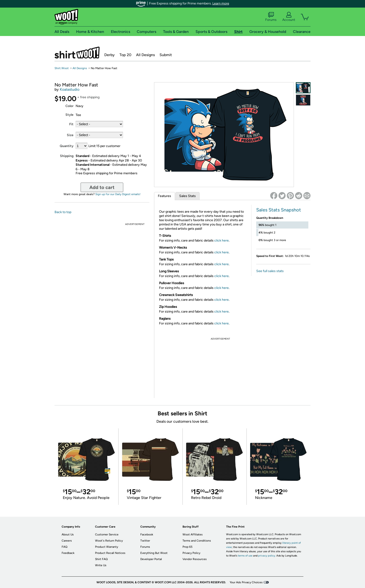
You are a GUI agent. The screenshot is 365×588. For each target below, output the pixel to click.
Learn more (221, 3)
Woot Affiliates (193, 534)
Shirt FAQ (101, 559)
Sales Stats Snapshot (279, 210)
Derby (109, 55)
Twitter (145, 541)
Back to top (63, 212)
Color (69, 106)
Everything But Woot (154, 553)
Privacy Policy (191, 553)
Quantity (67, 146)
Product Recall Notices (110, 553)
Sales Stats (187, 196)
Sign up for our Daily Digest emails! (118, 194)
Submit (166, 55)
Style (69, 115)
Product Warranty (107, 547)
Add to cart (102, 187)
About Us (68, 534)
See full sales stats (270, 271)
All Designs (145, 55)
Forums (271, 17)
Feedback (68, 553)
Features (164, 196)
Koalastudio (70, 89)
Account (289, 17)
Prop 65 (187, 547)
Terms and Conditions (197, 541)
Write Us (101, 565)
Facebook (147, 534)
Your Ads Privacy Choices (246, 582)
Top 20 (125, 55)
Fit (71, 124)
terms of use (245, 556)
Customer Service (107, 534)
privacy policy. (267, 556)
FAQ (64, 547)
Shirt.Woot (77, 53)
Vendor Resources (195, 559)
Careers (67, 541)
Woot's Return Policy (109, 541)
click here (221, 240)
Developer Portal (151, 559)
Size (70, 135)
